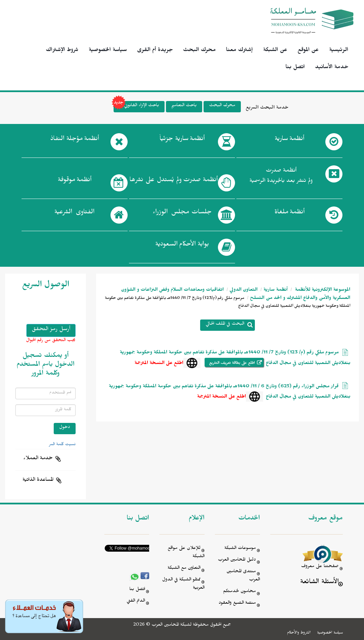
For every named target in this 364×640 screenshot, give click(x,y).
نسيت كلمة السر (62, 445)
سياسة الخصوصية (108, 51)
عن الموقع (308, 51)
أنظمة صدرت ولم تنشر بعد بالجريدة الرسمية (281, 177)
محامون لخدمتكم (239, 592)
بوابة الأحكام (182, 246)
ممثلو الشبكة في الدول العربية (183, 584)
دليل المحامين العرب (237, 560)
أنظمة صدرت (173, 181)
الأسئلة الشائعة (319, 583)
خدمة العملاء (38, 459)
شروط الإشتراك (62, 51)
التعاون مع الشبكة (184, 569)
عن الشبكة (275, 51)
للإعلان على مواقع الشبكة (186, 553)
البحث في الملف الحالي (225, 324)
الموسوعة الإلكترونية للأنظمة (322, 291)
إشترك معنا (239, 51)
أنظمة (289, 140)
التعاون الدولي (244, 291)
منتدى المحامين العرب (243, 576)
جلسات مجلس (182, 213)
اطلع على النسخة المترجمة (159, 364)
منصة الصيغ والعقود (237, 604)
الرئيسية (339, 51)
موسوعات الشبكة (240, 549)
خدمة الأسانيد (332, 68)
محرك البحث (199, 51)
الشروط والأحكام (299, 633)
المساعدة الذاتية (38, 480)
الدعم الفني (136, 601)
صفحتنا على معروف (320, 567)
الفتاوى (74, 213)
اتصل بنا (295, 68)
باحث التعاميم (184, 106)
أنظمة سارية (276, 291)
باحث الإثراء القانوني (136, 107)
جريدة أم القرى (155, 51)
